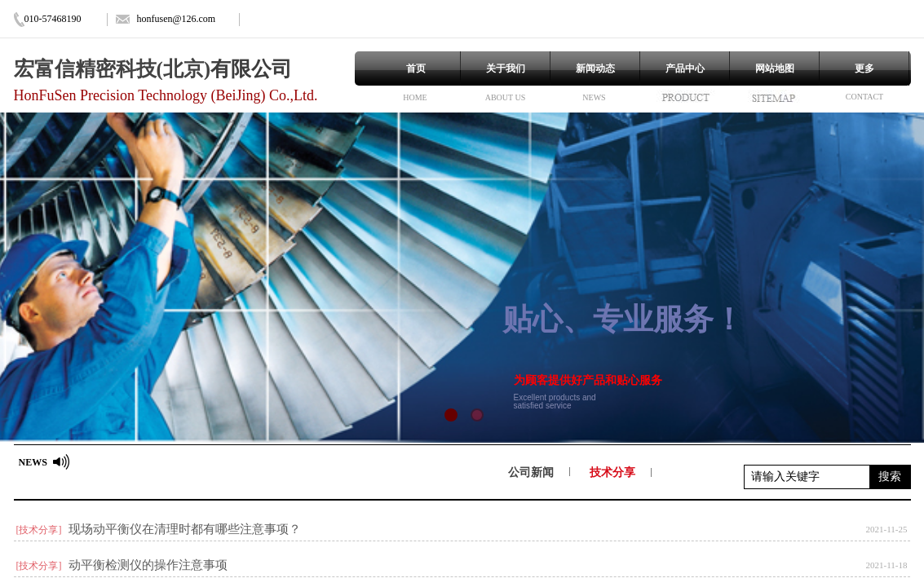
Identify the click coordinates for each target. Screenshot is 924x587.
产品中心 (685, 68)
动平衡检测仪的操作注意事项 (148, 565)
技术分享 (612, 472)
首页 (416, 68)
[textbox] (807, 477)
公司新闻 (531, 472)
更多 (864, 68)
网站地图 (775, 68)
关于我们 (506, 68)
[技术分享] (39, 530)
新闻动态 (595, 68)
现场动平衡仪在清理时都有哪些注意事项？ (185, 529)
